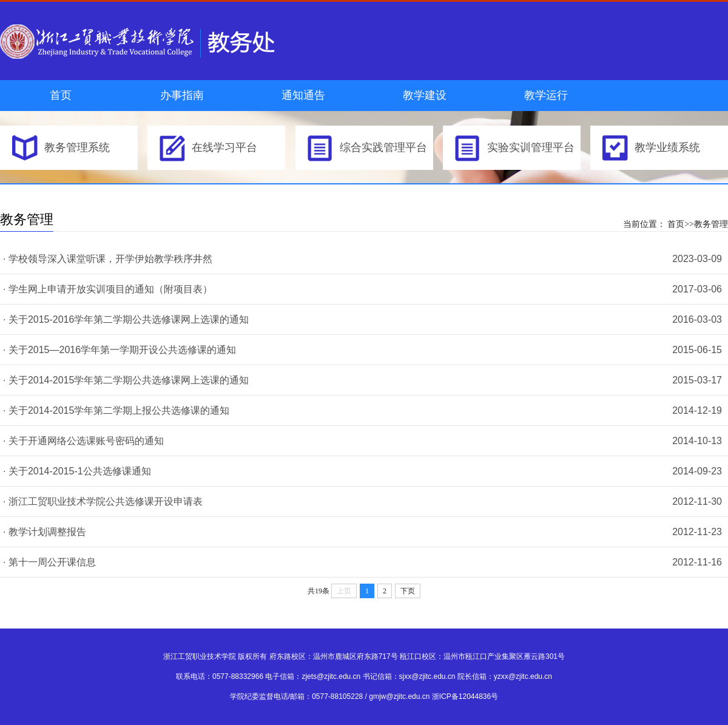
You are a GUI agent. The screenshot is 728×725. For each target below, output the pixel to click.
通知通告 (303, 95)
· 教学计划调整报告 (45, 532)
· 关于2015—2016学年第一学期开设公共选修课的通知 (120, 350)
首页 (61, 95)
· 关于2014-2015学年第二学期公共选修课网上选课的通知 (126, 380)
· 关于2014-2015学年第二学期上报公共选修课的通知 (116, 410)
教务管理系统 (77, 147)
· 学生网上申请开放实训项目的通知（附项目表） (108, 289)
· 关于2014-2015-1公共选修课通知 (77, 471)
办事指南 (182, 95)
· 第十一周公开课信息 (49, 562)
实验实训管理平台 (531, 147)
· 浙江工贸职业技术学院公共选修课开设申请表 (103, 501)
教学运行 (546, 95)
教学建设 (425, 95)
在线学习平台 (224, 147)
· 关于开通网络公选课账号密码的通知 (83, 441)
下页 (408, 591)
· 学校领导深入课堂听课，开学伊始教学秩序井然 (108, 259)
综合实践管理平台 (383, 147)
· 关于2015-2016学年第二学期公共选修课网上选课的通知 (126, 319)
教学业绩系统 (667, 147)
